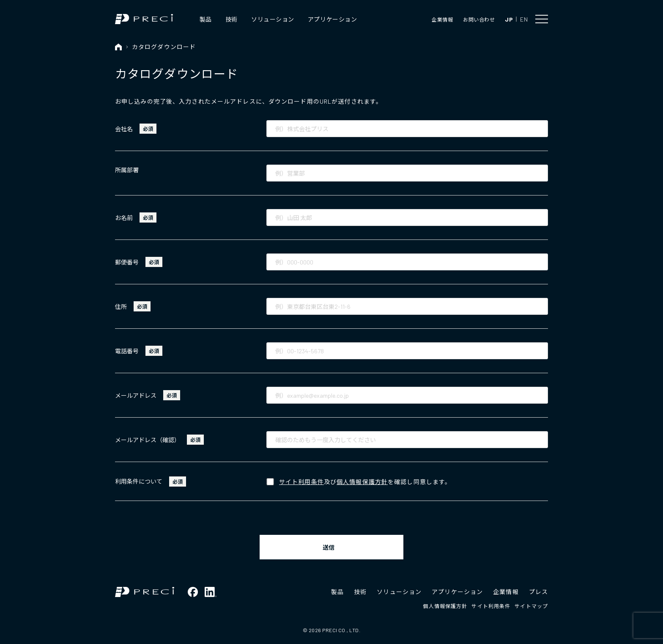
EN (524, 19)
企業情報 (442, 19)
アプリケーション (332, 19)
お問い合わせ (479, 19)
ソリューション (273, 19)
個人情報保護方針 (362, 482)
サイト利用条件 (301, 482)
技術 (232, 19)
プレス (538, 592)
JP (509, 19)
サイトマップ (531, 606)
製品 (206, 19)
